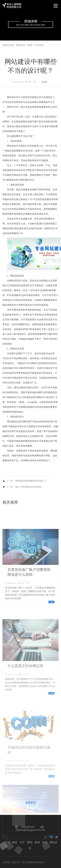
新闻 (37, 842)
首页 (7, 842)
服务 (15, 842)
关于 (22, 842)
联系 (45, 842)
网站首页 (21, 45)
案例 (30, 842)
